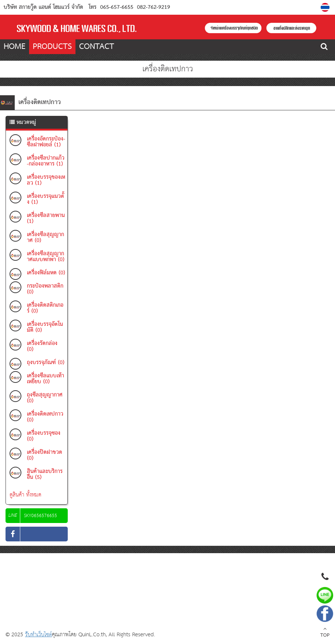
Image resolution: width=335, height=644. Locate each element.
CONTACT (97, 47)
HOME (15, 47)
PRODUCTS (52, 47)
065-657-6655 (117, 7)
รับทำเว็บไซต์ (38, 635)
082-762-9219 (153, 7)
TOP (325, 633)
